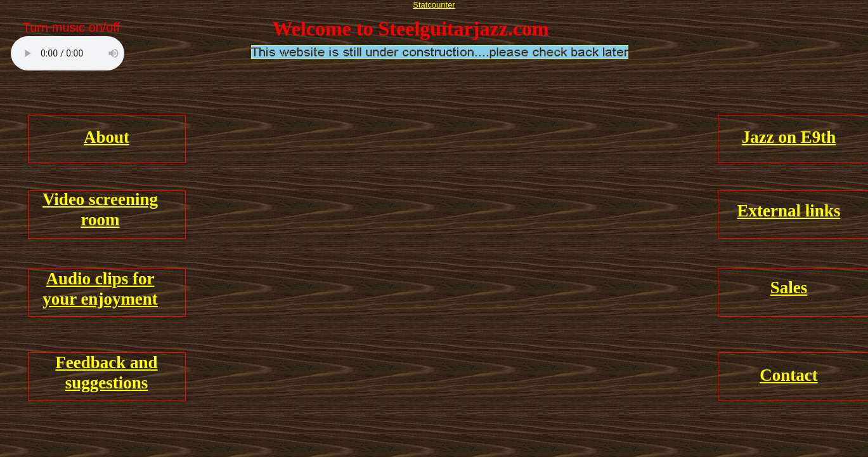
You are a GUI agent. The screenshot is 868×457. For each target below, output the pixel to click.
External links (789, 211)
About (107, 137)
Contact (788, 375)
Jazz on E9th (789, 137)
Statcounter (434, 5)
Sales (789, 288)
